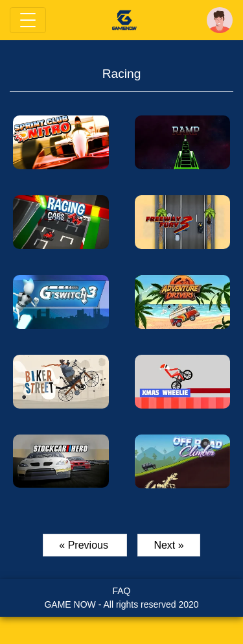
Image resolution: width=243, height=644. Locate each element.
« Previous (85, 545)
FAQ (121, 591)
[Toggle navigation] (28, 20)
